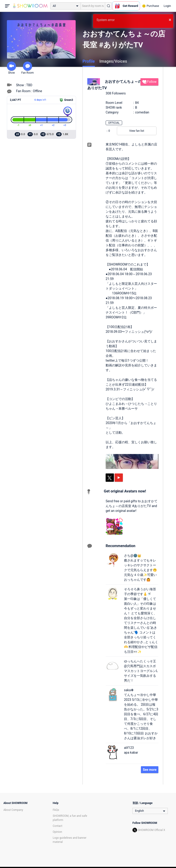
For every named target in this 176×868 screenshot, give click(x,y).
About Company (13, 810)
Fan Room (27, 68)
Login (167, 6)
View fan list (137, 131)
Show (11, 68)
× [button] (170, 20)
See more (150, 770)
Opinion (57, 832)
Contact (58, 826)
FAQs (56, 810)
